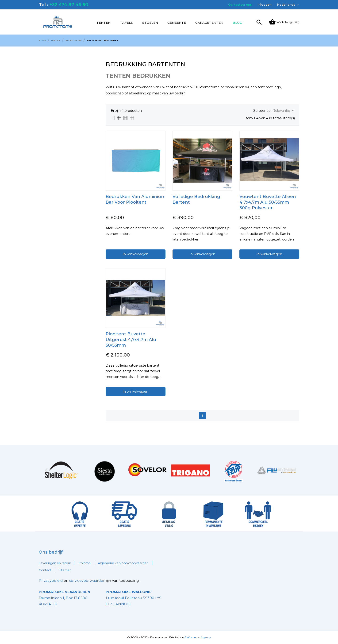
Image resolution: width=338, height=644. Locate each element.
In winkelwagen (135, 254)
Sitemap (65, 570)
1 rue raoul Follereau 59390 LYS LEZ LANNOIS (133, 598)
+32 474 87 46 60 (69, 5)
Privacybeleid (51, 580)
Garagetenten (209, 23)
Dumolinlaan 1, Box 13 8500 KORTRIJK (65, 598)
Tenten (104, 23)
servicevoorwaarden (87, 580)
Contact (45, 570)
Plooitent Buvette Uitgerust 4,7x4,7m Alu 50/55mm (131, 340)
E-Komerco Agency (198, 637)
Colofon (84, 563)
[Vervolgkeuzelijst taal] (288, 5)
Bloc (237, 23)
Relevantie (284, 111)
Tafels (126, 23)
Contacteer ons (240, 5)
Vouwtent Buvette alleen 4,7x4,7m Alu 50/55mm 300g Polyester (268, 202)
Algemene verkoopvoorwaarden (123, 563)
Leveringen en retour (55, 563)
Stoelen (150, 23)
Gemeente (177, 23)
